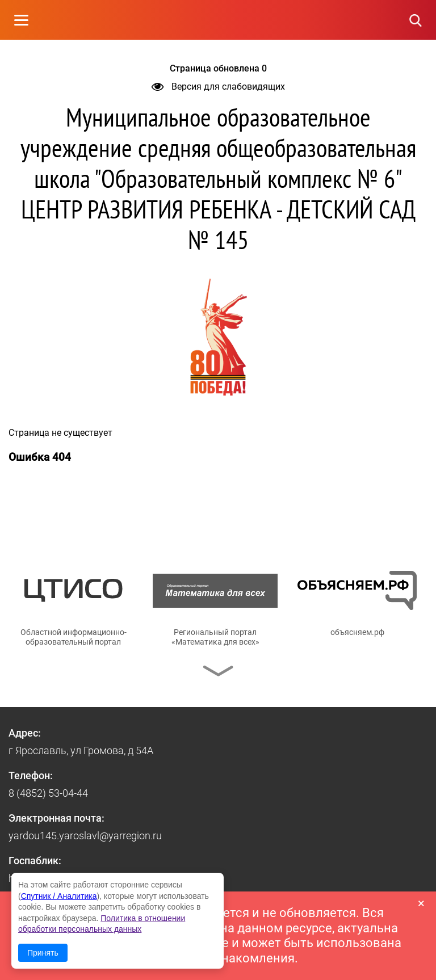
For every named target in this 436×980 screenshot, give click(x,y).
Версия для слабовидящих (218, 87)
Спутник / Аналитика (59, 896)
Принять (43, 953)
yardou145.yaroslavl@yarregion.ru (85, 836)
